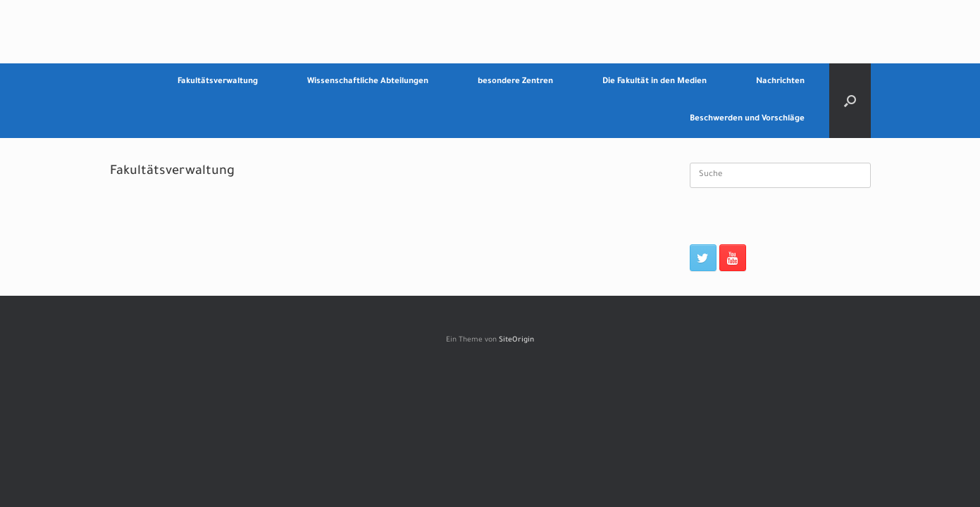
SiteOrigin (516, 340)
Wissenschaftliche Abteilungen (368, 82)
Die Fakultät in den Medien (655, 82)
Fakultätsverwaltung (218, 82)
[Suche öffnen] (850, 101)
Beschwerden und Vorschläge (747, 119)
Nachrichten (780, 82)
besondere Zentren (515, 82)
